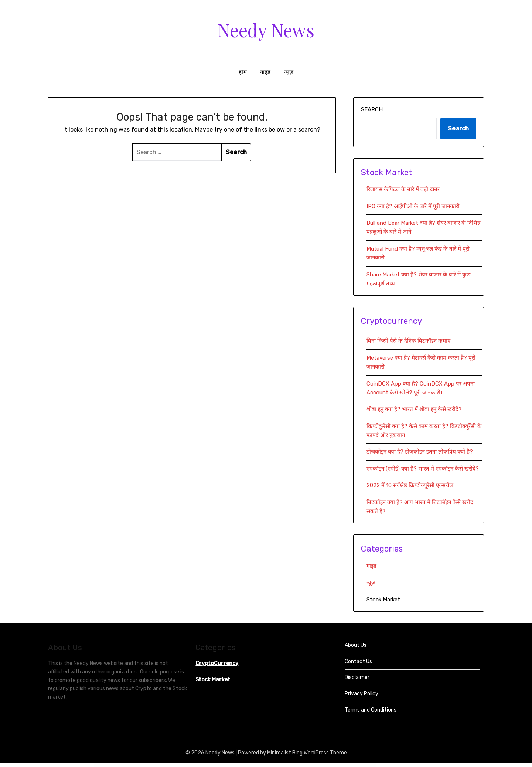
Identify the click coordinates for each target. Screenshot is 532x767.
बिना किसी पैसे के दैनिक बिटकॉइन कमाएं (408, 341)
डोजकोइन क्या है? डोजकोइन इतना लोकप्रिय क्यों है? (420, 452)
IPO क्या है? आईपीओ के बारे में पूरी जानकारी (413, 206)
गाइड (265, 72)
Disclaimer (357, 677)
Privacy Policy (362, 694)
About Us (356, 645)
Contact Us (358, 661)
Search (372, 109)
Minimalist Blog (285, 753)
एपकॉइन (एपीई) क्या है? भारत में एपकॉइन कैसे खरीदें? (423, 469)
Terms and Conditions (371, 710)
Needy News (266, 30)
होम (243, 72)
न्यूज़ (289, 72)
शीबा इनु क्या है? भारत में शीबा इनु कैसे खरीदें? (414, 409)
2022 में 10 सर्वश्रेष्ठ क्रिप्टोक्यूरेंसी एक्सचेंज (411, 485)
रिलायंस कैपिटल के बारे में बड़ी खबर (403, 189)
